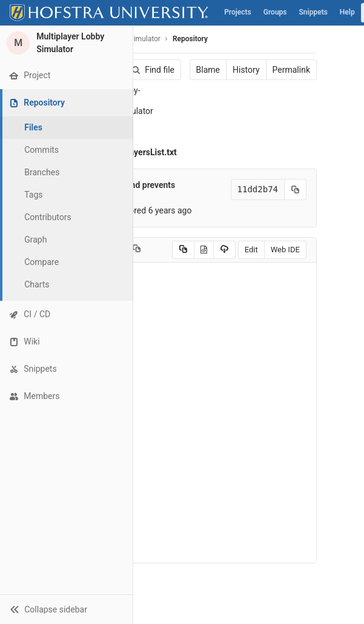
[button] (66, 609)
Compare (41, 262)
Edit (251, 250)
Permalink (291, 70)
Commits (41, 150)
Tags (33, 195)
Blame (208, 70)
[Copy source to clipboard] (183, 250)
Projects (238, 12)
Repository (190, 39)
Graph (35, 240)
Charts (37, 284)
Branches (42, 172)
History (246, 70)
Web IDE (285, 250)
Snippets (313, 12)
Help (347, 12)
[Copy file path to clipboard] (137, 250)
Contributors (48, 217)
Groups (275, 12)
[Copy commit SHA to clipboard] (296, 190)
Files (33, 127)
